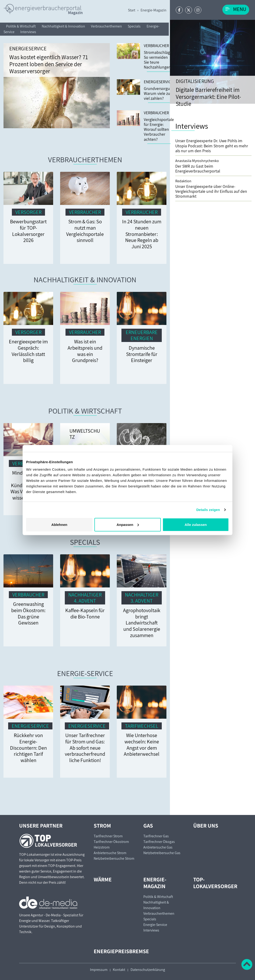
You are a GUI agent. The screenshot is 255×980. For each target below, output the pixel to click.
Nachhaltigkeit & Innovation (63, 26)
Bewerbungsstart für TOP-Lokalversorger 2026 (28, 231)
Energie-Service (85, 673)
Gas (148, 826)
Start (132, 10)
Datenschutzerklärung (148, 970)
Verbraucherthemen (106, 26)
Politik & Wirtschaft (21, 26)
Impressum (99, 970)
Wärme (103, 879)
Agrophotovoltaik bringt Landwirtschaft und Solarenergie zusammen (142, 623)
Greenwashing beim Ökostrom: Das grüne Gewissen (28, 613)
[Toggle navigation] (236, 10)
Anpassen (128, 524)
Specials (134, 26)
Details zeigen (208, 510)
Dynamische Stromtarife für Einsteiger (142, 354)
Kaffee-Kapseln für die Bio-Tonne (85, 613)
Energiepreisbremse (121, 951)
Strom (102, 826)
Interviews (28, 32)
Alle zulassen (196, 524)
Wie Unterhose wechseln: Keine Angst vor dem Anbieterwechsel (142, 744)
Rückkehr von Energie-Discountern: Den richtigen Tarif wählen (28, 748)
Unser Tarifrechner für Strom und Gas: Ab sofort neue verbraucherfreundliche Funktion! (85, 748)
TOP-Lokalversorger (215, 883)
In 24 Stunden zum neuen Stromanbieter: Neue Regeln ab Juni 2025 (142, 234)
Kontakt (119, 970)
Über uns (206, 826)
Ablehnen (59, 524)
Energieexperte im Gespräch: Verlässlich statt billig (28, 351)
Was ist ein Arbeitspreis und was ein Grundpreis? (85, 351)
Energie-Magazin (153, 10)
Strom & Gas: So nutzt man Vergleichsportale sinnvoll (85, 231)
